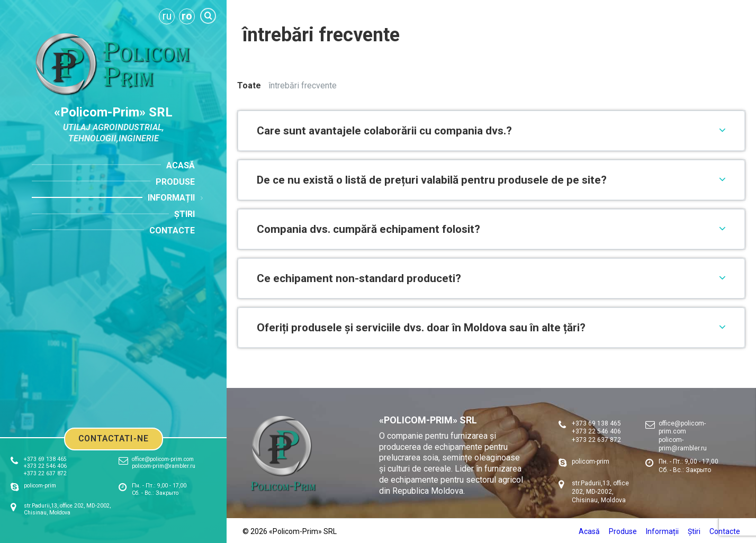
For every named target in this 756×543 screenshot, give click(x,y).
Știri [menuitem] (184, 214)
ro (187, 16)
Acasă (589, 531)
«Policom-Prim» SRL (113, 112)
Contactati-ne (114, 438)
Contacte (725, 531)
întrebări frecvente (303, 85)
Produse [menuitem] (175, 182)
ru (167, 16)
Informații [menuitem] (171, 198)
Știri (694, 531)
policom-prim (40, 486)
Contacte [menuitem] (172, 230)
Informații (662, 531)
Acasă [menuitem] (181, 165)
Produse (623, 531)
